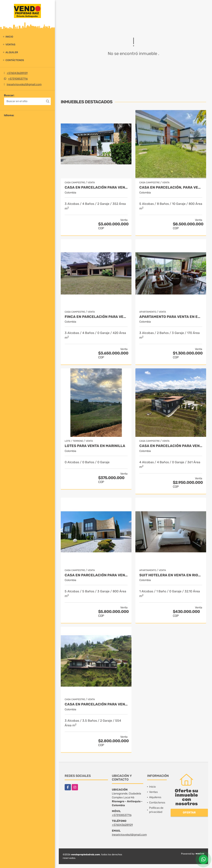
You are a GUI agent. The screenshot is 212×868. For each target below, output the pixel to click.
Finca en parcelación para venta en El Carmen (96, 317)
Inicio (9, 37)
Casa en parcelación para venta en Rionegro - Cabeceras (96, 575)
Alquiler (12, 52)
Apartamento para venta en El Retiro (171, 317)
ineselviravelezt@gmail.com (24, 84)
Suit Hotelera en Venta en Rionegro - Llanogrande (171, 575)
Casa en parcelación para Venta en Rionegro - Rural (96, 188)
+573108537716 (18, 79)
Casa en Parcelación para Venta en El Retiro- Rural (171, 446)
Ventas (10, 45)
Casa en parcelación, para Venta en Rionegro (171, 188)
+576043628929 (17, 73)
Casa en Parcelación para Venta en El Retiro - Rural (96, 704)
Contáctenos (15, 60)
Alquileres (155, 797)
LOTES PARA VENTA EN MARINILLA (95, 446)
